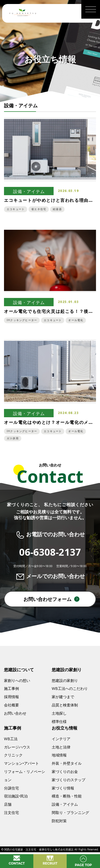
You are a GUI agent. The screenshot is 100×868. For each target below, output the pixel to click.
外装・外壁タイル (67, 763)
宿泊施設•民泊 (16, 796)
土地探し (59, 713)
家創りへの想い (17, 680)
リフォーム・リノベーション (25, 776)
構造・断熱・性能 (67, 796)
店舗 (8, 804)
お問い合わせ (15, 713)
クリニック (13, 755)
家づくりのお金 (65, 771)
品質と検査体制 (65, 705)
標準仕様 (59, 721)
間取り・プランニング (70, 812)
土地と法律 (61, 747)
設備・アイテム (65, 804)
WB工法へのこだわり (70, 688)
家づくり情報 (63, 788)
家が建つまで (63, 697)
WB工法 (11, 739)
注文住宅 (11, 812)
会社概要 (11, 705)
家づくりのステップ (69, 780)
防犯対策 (59, 821)
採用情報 (11, 697)
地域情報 (59, 755)
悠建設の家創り (65, 680)
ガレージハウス (17, 747)
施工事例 (11, 688)
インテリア (61, 739)
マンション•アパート (21, 763)
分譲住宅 (11, 788)
